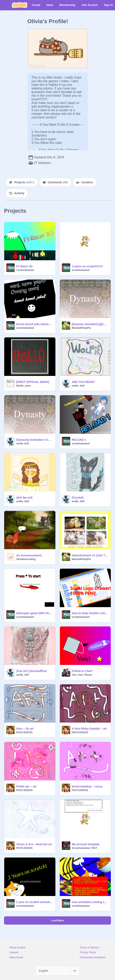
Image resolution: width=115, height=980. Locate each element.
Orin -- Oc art (25, 729)
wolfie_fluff (78, 386)
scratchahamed (25, 270)
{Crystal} (78, 498)
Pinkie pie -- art (26, 786)
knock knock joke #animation (35, 324)
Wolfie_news (23, 386)
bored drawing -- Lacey (87, 786)
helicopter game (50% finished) (35, 613)
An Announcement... (30, 555)
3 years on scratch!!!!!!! (88, 266)
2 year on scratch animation (35, 902)
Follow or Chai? (82, 671)
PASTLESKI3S (24, 732)
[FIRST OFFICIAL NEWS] (33, 382)
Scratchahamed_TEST (85, 848)
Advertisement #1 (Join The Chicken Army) (90, 555)
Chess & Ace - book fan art (34, 844)
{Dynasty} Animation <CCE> (35, 440)
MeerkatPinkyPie (81, 328)
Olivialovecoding (26, 559)
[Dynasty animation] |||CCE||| (90, 324)
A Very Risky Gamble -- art (89, 729)
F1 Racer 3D (24, 266)
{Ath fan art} (24, 498)
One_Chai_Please (82, 675)
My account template (86, 844)
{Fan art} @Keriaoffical (31, 671)
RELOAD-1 (79, 440)
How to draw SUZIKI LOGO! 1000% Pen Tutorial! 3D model (90, 613)
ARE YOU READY (83, 382)
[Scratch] (20, 5)
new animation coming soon (90, 902)
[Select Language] (58, 971)
